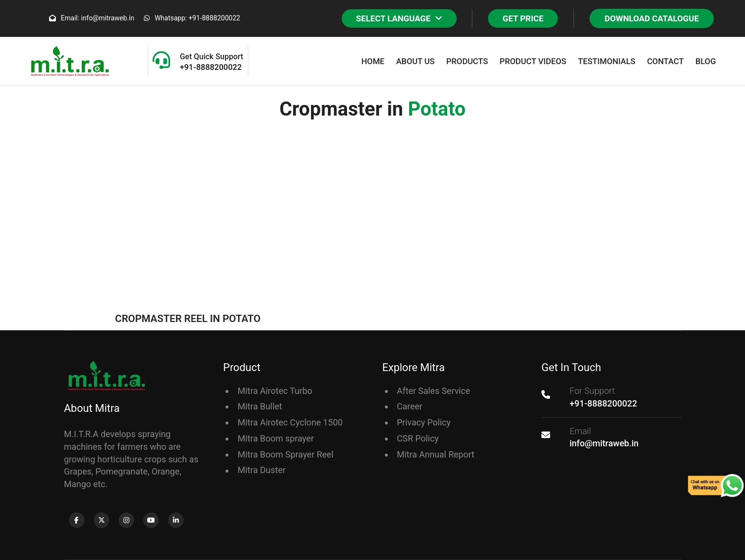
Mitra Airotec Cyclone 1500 (290, 422)
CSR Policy (418, 438)
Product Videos (533, 61)
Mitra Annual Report (436, 454)
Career (410, 406)
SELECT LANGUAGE (399, 18)
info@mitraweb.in (604, 443)
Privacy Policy (424, 422)
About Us (415, 61)
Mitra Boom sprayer (276, 438)
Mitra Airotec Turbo (275, 391)
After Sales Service (434, 391)
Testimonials (606, 61)
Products (467, 61)
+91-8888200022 (603, 403)
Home (373, 61)
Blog (706, 61)
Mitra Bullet (260, 406)
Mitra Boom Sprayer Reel (286, 454)
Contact (665, 61)
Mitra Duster (262, 470)
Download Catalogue (652, 18)
